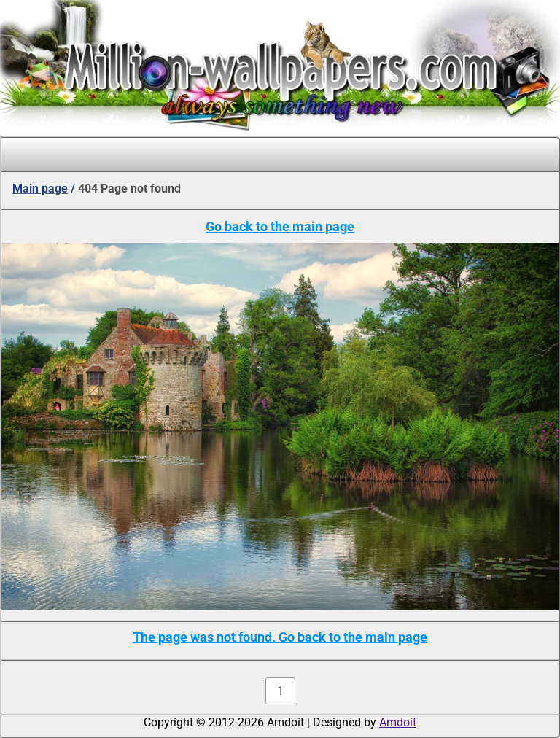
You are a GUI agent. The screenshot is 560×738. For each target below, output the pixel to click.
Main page (40, 189)
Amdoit (398, 722)
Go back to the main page (280, 226)
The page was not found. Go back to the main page (280, 637)
